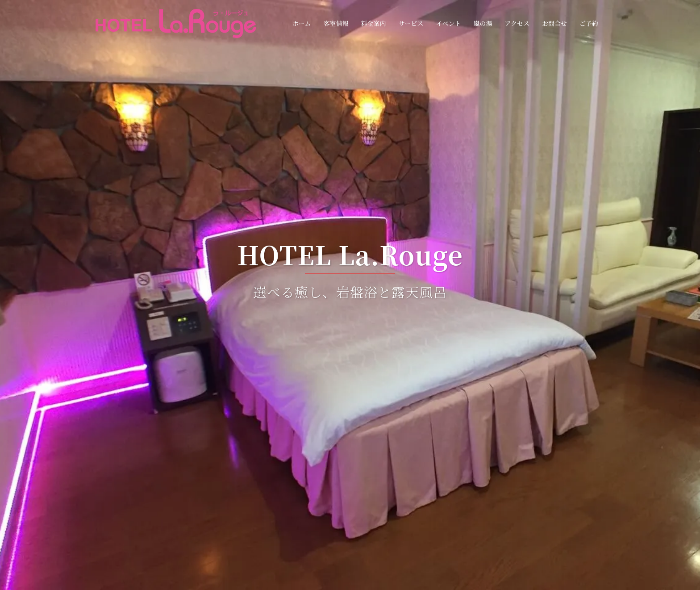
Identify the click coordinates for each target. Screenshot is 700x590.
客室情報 (336, 23)
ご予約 (589, 23)
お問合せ (554, 23)
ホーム (301, 23)
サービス (411, 23)
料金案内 (373, 23)
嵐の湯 (483, 23)
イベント (448, 23)
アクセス (517, 23)
